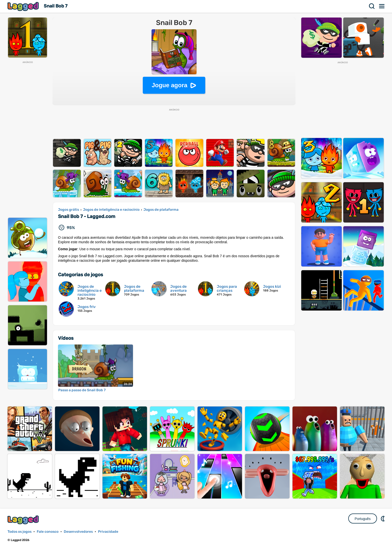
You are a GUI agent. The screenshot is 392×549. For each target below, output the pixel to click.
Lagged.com (24, 520)
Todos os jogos (19, 532)
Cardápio (382, 6)
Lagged (24, 6)
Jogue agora (170, 85)
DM (383, 518)
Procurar (372, 6)
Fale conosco (48, 532)
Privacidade (108, 532)
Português (363, 519)
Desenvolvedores (78, 532)
